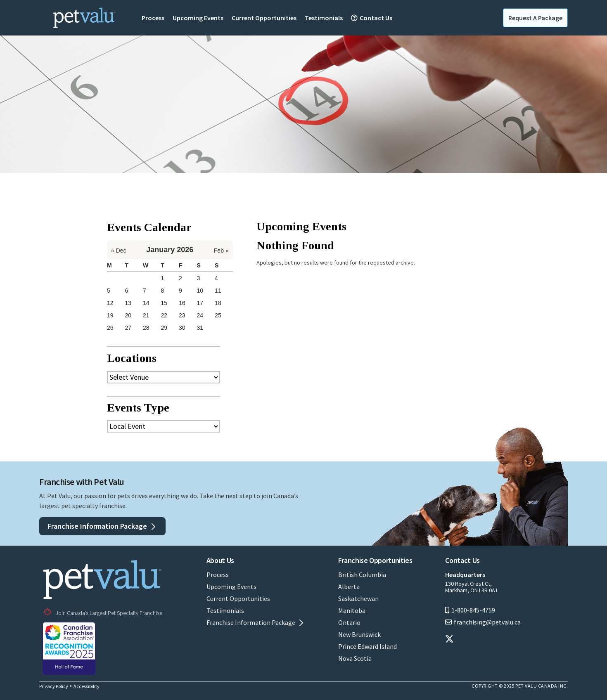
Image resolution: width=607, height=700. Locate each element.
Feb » (221, 251)
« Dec (119, 251)
